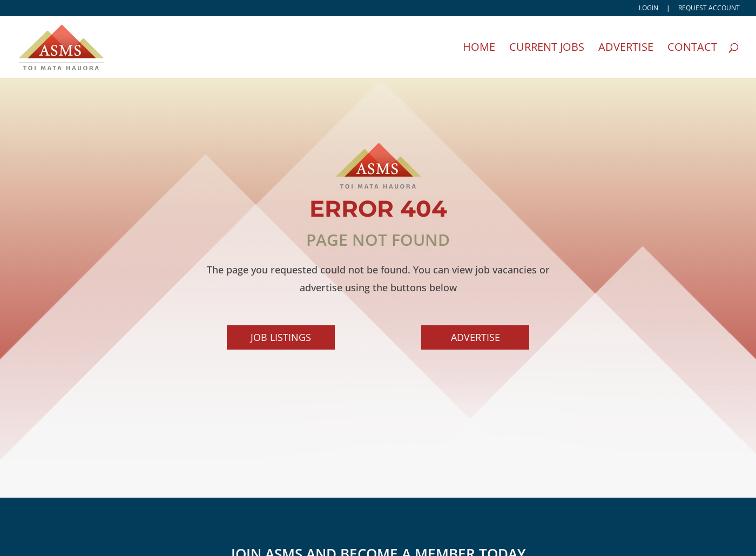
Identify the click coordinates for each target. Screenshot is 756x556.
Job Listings (283, 342)
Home (479, 49)
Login (649, 9)
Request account (709, 9)
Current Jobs (547, 49)
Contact (692, 49)
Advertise (626, 49)
